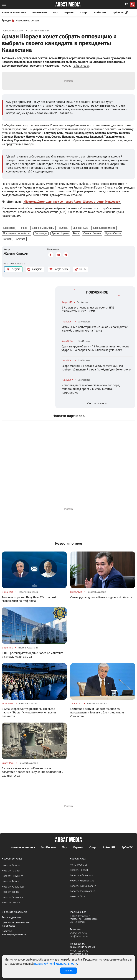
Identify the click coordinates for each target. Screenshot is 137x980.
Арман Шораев (60, 233)
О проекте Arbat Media (14, 912)
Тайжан (7, 239)
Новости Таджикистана (83, 891)
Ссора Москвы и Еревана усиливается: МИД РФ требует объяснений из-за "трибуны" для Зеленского (96, 368)
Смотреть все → (97, 403)
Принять (68, 971)
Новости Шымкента (13, 876)
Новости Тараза (11, 892)
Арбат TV (120, 12)
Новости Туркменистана (83, 886)
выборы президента (104, 228)
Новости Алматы (11, 865)
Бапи (76, 233)
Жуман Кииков (16, 253)
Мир (56, 12)
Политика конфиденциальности (14, 933)
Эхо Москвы (40, 12)
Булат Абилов (113, 233)
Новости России (79, 870)
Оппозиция (41, 233)
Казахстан (9, 228)
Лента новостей (79, 865)
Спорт (84, 12)
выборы (64, 228)
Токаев (23, 228)
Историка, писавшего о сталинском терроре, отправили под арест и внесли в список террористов (91, 389)
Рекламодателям (11, 917)
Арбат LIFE (100, 12)
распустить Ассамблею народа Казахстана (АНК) (34, 212)
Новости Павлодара (13, 897)
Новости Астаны (11, 871)
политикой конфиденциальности (56, 964)
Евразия (69, 12)
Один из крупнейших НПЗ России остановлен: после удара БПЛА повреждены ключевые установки (95, 348)
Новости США (77, 897)
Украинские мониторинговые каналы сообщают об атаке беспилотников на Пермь (95, 329)
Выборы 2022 (80, 228)
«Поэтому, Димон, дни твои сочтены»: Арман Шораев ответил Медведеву (72, 202)
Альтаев (21, 239)
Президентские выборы (17, 233)
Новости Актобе (11, 881)
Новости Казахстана (14, 12)
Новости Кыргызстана (82, 881)
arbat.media (81, 66)
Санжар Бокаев (92, 233)
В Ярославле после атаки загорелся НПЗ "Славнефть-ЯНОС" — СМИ (88, 309)
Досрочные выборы (43, 228)
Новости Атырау (11, 903)
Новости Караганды (13, 887)
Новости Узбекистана (82, 875)
